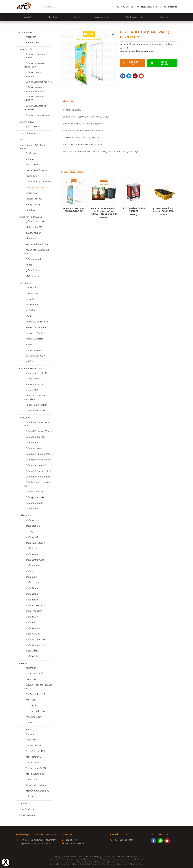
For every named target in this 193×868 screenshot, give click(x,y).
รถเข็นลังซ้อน (32, 594)
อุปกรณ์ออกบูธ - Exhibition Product (148, 44)
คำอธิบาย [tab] (68, 102)
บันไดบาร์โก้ (123, 862)
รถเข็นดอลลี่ (31, 548)
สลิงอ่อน (30, 316)
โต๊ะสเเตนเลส (31, 238)
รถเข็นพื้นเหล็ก (33, 588)
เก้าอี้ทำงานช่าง (33, 276)
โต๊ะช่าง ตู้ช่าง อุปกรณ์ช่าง (30, 217)
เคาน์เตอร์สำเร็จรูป (34, 199)
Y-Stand (30, 159)
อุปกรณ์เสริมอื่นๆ (34, 233)
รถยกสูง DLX (32, 390)
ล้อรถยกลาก (31, 779)
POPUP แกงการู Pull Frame (39, 182)
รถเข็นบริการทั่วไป (34, 565)
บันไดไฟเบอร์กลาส (27, 49)
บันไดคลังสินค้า (125, 864)
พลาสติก (23, 663)
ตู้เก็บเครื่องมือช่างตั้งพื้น (37, 221)
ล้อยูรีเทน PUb (32, 762)
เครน (21, 139)
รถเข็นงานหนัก (33, 537)
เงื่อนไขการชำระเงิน (135, 17)
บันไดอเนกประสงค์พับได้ (37, 465)
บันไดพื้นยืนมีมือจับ (34, 492)
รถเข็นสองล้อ (32, 617)
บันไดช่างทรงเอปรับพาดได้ (38, 460)
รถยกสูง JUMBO (33, 379)
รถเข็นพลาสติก (33, 583)
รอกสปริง (30, 299)
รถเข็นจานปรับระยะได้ (35, 543)
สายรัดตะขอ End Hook (36, 327)
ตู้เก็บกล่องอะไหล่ (33, 259)
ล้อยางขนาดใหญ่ (33, 745)
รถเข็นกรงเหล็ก (33, 526)
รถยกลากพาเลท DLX (35, 384)
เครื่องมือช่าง (25, 283)
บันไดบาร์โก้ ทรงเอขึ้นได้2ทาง (39, 431)
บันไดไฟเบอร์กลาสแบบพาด (38, 115)
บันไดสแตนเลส (112, 864)
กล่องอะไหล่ (31, 679)
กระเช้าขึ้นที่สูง (32, 288)
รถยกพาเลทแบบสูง (34, 350)
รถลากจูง (30, 531)
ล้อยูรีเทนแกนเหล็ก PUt (36, 768)
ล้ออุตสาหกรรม (26, 729)
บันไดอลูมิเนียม (26, 417)
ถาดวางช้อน (31, 705)
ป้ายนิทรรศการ (33, 153)
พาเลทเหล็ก (31, 37)
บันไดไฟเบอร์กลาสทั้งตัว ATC (39, 82)
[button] (113, 34)
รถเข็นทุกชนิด (25, 516)
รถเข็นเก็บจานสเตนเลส (36, 639)
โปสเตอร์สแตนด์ (33, 165)
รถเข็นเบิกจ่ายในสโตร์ (35, 645)
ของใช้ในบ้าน (25, 803)
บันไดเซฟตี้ (140, 859)
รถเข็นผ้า (30, 571)
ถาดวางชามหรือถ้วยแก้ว (37, 711)
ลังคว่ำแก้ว (30, 723)
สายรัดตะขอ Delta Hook (37, 322)
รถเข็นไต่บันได (32, 656)
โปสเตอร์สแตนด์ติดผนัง (36, 170)
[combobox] (76, 7)
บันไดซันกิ (53, 864)
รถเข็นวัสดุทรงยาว (34, 611)
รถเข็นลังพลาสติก (34, 605)
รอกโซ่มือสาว (32, 310)
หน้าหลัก (28, 17)
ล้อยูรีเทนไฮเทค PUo (35, 774)
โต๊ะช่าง (29, 265)
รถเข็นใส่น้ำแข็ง (33, 651)
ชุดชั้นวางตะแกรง (34, 126)
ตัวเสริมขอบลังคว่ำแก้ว (36, 694)
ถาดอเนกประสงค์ (34, 717)
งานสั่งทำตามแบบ (27, 815)
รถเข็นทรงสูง (32, 554)
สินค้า (77, 17)
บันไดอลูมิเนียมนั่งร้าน (36, 437)
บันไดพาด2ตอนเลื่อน (35, 448)
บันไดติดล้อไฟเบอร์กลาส (58, 859)
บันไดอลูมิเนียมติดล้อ (35, 497)
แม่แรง (29, 344)
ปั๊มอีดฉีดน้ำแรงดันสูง (35, 356)
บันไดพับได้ (113, 862)
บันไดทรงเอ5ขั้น (102, 862)
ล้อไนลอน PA (32, 796)
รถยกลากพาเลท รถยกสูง (30, 368)
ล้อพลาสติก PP (33, 740)
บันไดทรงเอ (130, 859)
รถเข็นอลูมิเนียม (33, 634)
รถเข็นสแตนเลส (33, 628)
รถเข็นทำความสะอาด (35, 560)
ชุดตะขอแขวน (32, 293)
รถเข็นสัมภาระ (32, 622)
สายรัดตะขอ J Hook (35, 339)
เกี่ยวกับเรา (53, 17)
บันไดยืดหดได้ (32, 443)
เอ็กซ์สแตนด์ (31, 193)
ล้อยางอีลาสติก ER (34, 757)
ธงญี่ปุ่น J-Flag (33, 204)
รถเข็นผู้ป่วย (31, 577)
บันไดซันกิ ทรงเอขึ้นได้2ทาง (38, 454)
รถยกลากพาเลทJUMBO (37, 373)
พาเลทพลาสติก (33, 43)
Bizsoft (137, 857)
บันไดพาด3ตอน (138, 864)
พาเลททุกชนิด (25, 32)
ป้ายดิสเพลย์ (130, 51)
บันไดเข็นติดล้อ (33, 509)
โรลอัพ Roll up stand (36, 187)
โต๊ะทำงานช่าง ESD (34, 227)
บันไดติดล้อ (91, 862)
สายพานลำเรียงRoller (29, 133)
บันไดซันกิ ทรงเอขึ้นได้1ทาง (38, 477)
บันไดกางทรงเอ (104, 859)
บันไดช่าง (69, 862)
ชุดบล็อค (30, 361)
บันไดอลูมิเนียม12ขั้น (98, 864)
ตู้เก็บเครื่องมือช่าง (34, 270)
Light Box (30, 210)
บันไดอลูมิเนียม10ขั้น (81, 864)
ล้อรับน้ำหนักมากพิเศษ (36, 785)
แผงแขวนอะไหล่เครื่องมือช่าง (39, 244)
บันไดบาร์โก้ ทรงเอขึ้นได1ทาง (39, 471)
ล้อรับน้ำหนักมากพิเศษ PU (38, 791)
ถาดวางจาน (31, 700)
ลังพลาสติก (31, 668)
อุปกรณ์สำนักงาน (27, 809)
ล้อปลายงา (31, 734)
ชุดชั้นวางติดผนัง (27, 122)
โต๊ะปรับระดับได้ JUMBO (36, 405)
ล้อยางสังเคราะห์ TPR (35, 751)
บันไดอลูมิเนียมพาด (34, 503)
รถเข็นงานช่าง (32, 520)
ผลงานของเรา (102, 17)
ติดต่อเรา (164, 17)
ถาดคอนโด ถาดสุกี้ (34, 674)
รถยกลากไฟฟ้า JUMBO (36, 410)
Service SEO (126, 857)
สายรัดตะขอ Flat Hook (36, 333)
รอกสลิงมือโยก (33, 305)
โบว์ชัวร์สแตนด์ (32, 176)
